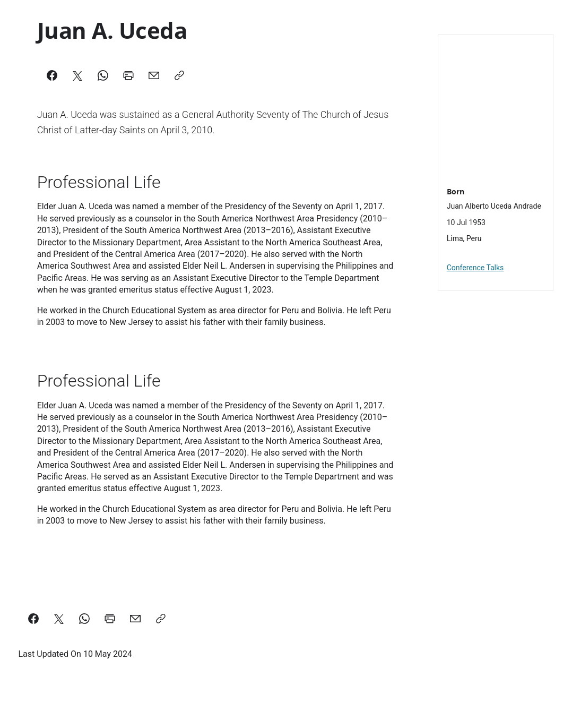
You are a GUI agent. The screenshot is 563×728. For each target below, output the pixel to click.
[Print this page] (110, 619)
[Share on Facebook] (33, 619)
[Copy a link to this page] (161, 619)
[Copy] (179, 75)
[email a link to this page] (135, 619)
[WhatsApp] (103, 75)
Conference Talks (475, 268)
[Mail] (154, 75)
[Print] (128, 75)
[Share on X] (59, 619)
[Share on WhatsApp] (84, 619)
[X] (77, 75)
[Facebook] (52, 75)
